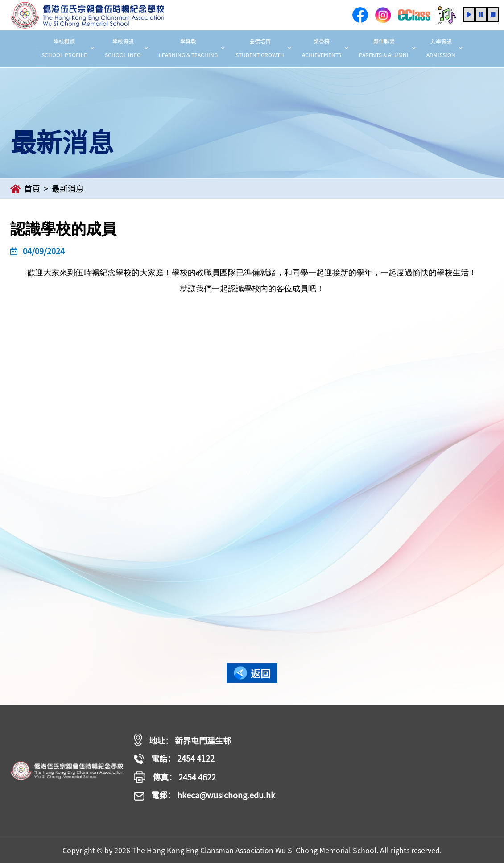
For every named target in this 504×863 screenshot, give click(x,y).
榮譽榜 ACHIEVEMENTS (325, 48)
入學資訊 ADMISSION (444, 48)
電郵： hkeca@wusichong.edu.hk (204, 795)
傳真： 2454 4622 (175, 777)
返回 (252, 673)
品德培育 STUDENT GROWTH (263, 48)
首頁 (25, 189)
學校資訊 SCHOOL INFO (126, 48)
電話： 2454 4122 (174, 759)
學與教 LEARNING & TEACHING (192, 48)
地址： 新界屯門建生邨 (182, 740)
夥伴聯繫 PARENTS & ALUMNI (387, 48)
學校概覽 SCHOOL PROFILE (68, 48)
